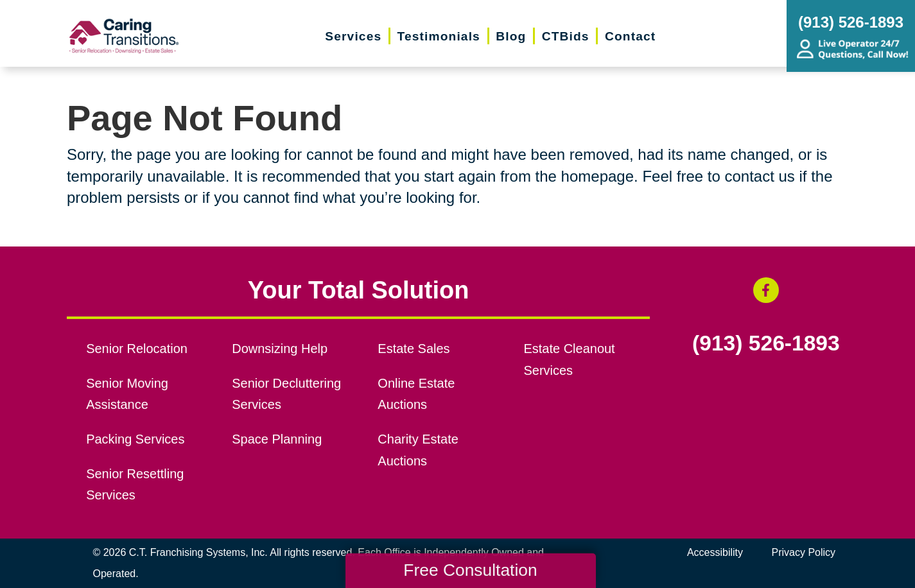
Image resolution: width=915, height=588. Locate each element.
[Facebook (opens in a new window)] (766, 290)
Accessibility (715, 552)
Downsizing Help (280, 349)
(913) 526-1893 (766, 343)
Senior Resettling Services (135, 485)
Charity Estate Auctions (418, 450)
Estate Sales (414, 349)
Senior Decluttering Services (286, 394)
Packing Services (135, 439)
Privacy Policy (804, 552)
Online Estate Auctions (416, 394)
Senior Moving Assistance (127, 394)
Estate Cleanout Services (569, 359)
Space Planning (277, 439)
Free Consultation (470, 570)
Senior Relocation (137, 349)
